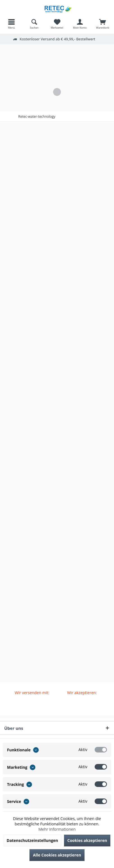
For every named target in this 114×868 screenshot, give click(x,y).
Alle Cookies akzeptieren (57, 855)
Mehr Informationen (57, 829)
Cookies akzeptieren (87, 840)
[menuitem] (11, 24)
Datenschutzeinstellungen (32, 840)
